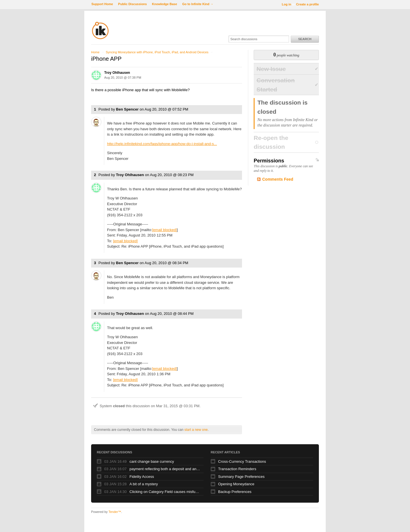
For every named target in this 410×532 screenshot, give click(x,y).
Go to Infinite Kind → (198, 4)
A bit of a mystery (144, 484)
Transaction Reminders (237, 469)
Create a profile (307, 4)
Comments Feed (278, 179)
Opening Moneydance (236, 484)
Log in (287, 4)
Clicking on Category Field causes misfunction (165, 492)
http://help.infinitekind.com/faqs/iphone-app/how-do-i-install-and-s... (162, 144)
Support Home (102, 4)
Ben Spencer (127, 109)
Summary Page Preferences (241, 477)
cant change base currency (152, 461)
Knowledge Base (165, 4)
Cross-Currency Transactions (242, 461)
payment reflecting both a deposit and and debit (165, 469)
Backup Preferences (235, 492)
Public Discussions (133, 4)
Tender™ (115, 512)
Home (95, 52)
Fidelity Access (142, 477)
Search (305, 39)
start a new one (196, 430)
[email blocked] (164, 230)
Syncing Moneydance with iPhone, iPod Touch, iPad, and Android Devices (157, 52)
